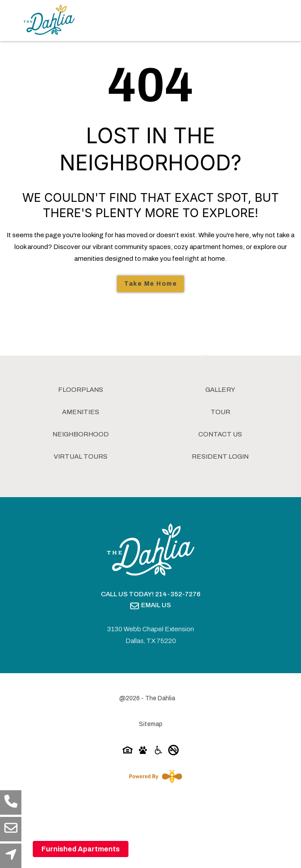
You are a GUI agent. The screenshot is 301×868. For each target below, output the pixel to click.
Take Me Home (150, 284)
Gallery (220, 390)
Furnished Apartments (81, 849)
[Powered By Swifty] (154, 776)
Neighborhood (81, 434)
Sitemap (151, 724)
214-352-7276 (178, 594)
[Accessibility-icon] (158, 752)
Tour (220, 412)
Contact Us (220, 434)
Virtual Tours (81, 456)
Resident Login (220, 456)
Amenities (81, 412)
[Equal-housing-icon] (128, 752)
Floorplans (81, 390)
